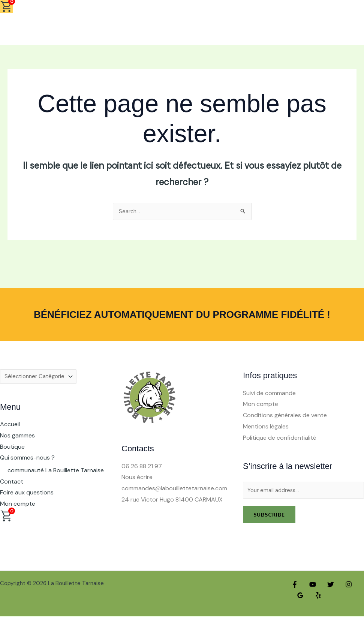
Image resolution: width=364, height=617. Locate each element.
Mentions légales (266, 427)
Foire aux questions (27, 494)
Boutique (12, 448)
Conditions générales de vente (285, 416)
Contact (12, 483)
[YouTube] (311, 586)
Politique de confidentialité (280, 438)
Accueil (10, 426)
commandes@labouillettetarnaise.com (174, 489)
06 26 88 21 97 (142, 466)
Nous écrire (137, 477)
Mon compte (18, 505)
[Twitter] (327, 586)
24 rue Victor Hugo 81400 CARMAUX (172, 500)
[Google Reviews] (300, 597)
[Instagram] (343, 586)
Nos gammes (17, 437)
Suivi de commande (269, 393)
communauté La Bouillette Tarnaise (56, 472)
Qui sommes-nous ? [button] (27, 459)
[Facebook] (295, 586)
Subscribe (269, 516)
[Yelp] (316, 597)
